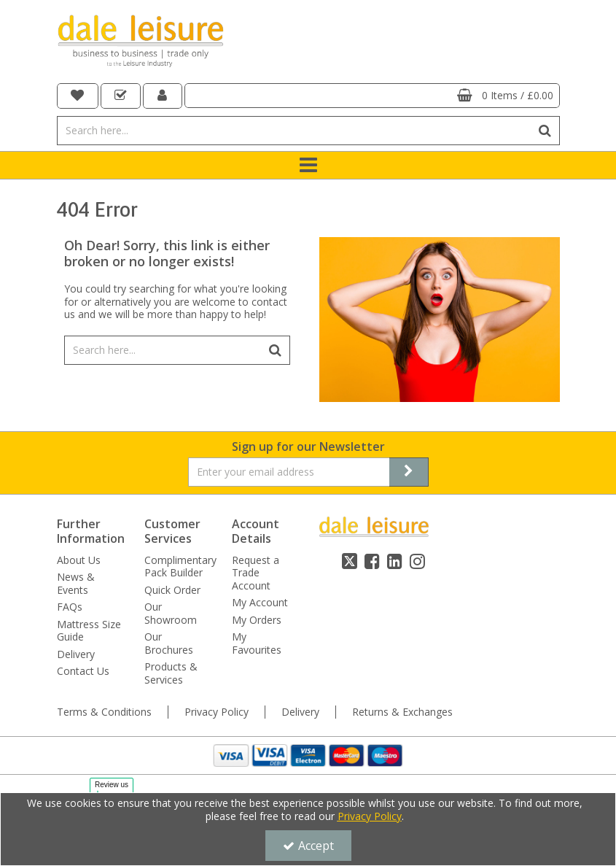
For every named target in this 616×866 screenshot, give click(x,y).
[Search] (294, 131)
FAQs (70, 607)
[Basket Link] (372, 96)
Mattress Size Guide (89, 631)
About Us (79, 560)
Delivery (76, 654)
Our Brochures (169, 643)
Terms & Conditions (104, 712)
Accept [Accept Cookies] (308, 846)
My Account (260, 603)
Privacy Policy (217, 712)
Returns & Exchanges (402, 712)
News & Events (76, 583)
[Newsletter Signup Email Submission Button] (409, 472)
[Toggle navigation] (308, 166)
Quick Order (172, 590)
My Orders (257, 620)
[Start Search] (546, 131)
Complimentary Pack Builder (180, 567)
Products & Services (171, 673)
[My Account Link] (163, 96)
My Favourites (257, 643)
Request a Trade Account (256, 573)
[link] (350, 561)
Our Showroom (171, 613)
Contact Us (83, 671)
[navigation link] (78, 96)
